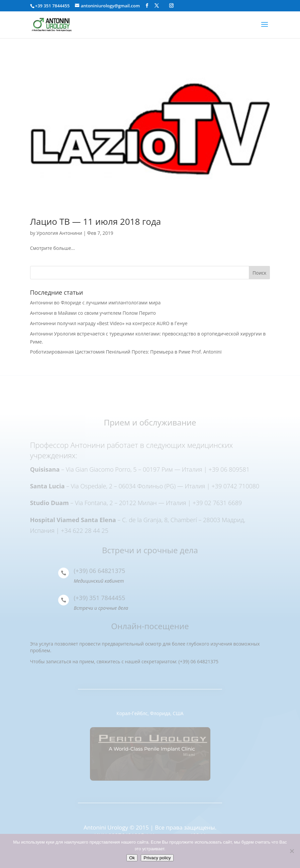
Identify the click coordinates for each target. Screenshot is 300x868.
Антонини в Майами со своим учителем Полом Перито (93, 313)
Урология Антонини (59, 233)
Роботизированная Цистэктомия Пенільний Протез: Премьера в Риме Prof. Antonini (126, 352)
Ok (132, 858)
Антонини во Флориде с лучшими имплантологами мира (95, 303)
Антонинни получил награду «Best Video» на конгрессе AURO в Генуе (109, 323)
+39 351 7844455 (52, 6)
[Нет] (292, 851)
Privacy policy (157, 858)
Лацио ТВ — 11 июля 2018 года (96, 221)
